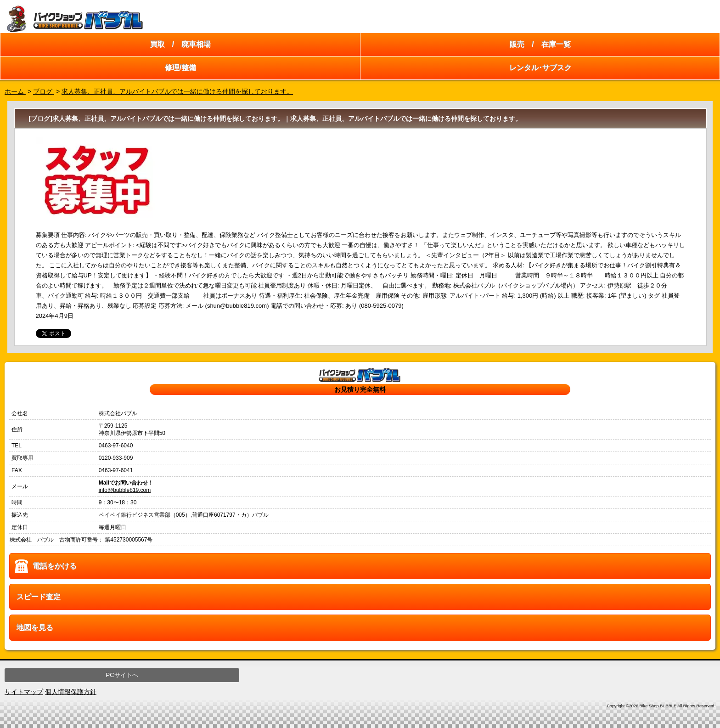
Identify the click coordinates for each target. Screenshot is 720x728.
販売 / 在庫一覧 (540, 44)
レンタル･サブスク (540, 68)
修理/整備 (180, 68)
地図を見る (35, 628)
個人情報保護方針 (71, 692)
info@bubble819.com (125, 490)
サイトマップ (24, 692)
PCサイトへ (122, 675)
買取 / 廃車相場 (180, 44)
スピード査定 (39, 597)
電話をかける (55, 566)
